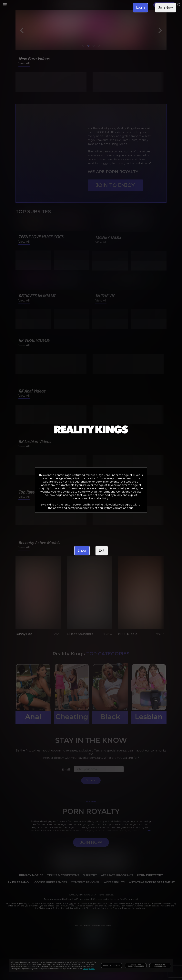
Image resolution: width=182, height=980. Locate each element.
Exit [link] (102, 551)
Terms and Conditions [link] (116, 492)
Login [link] (140, 8)
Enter (82, 551)
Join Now (166, 8)
